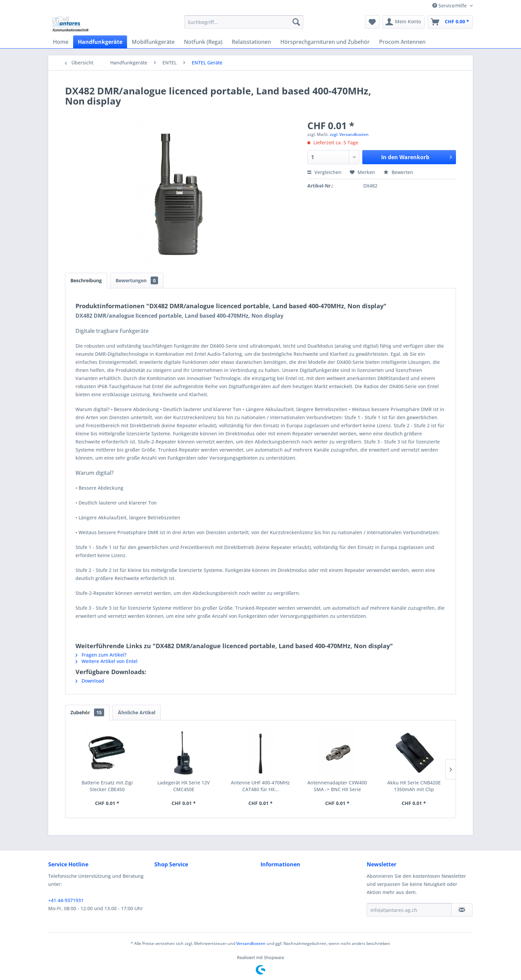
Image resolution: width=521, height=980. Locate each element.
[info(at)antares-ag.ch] (409, 910)
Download (90, 681)
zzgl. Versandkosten (349, 134)
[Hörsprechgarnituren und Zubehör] (325, 42)
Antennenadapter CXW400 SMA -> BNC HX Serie (337, 786)
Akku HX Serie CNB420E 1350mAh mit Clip (414, 786)
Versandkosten (251, 943)
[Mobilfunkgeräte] (153, 42)
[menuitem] (244, 22)
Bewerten (398, 172)
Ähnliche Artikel (137, 712)
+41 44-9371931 (66, 900)
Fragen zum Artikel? (101, 655)
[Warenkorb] (450, 22)
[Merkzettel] (372, 22)
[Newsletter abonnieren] (462, 910)
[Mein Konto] (404, 22)
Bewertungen (137, 280)
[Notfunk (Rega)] (203, 42)
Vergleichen (324, 172)
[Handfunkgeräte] (100, 42)
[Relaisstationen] (251, 42)
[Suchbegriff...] (244, 22)
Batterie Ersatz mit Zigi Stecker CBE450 (107, 786)
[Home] (61, 42)
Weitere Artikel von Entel (106, 661)
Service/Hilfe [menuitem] (450, 6)
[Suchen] (296, 22)
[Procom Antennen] (402, 42)
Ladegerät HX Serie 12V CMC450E (184, 786)
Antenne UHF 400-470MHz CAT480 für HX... (260, 786)
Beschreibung (86, 280)
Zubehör (87, 712)
